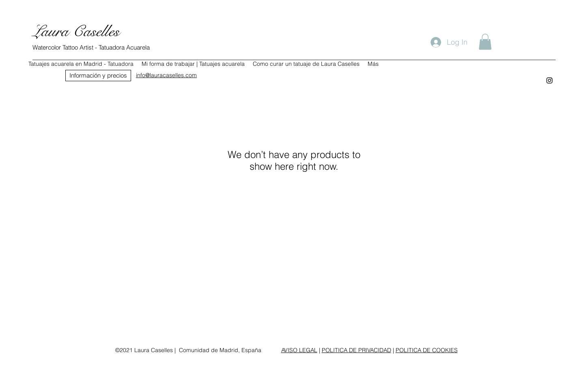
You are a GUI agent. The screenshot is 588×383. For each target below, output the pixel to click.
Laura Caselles (76, 31)
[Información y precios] (98, 76)
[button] (485, 42)
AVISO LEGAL (299, 350)
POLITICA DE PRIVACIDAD (356, 350)
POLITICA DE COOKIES (427, 350)
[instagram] (549, 80)
